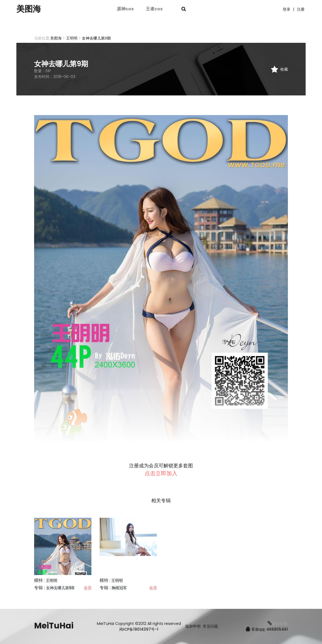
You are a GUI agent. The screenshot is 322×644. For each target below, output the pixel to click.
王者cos (154, 9)
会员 (88, 588)
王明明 (72, 38)
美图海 (29, 9)
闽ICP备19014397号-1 (139, 629)
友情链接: (278, 624)
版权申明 (193, 626)
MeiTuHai (54, 626)
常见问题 (210, 626)
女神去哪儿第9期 (61, 588)
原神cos (125, 9)
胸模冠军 (119, 588)
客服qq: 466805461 (267, 629)
